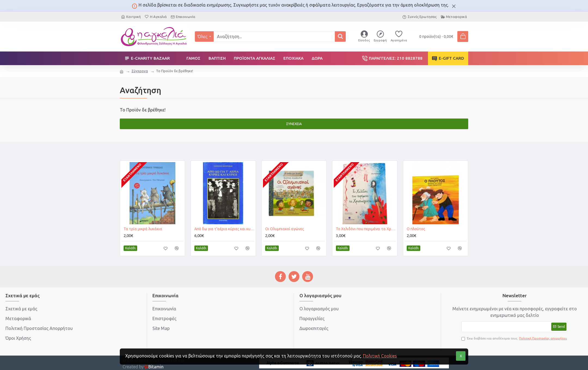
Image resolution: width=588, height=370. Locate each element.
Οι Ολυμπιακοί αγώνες (285, 229)
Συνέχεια (294, 124)
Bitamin (154, 367)
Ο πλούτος (416, 229)
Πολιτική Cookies (380, 356)
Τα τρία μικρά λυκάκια (143, 229)
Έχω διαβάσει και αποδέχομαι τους (515, 339)
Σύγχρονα (140, 71)
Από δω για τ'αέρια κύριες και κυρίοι (224, 229)
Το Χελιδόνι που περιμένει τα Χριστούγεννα (366, 229)
